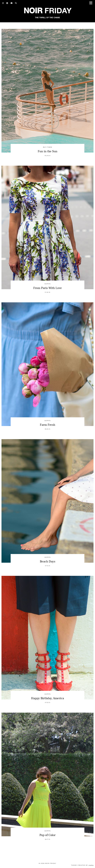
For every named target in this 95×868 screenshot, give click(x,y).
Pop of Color (47, 835)
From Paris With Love (48, 288)
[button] (92, 3)
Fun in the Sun (48, 151)
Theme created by (82, 865)
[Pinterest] (7, 3)
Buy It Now (48, 147)
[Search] (16, 3)
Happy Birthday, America (47, 698)
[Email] (12, 3)
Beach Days (48, 561)
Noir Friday (51, 863)
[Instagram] (3, 3)
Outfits (47, 284)
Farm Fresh (47, 425)
